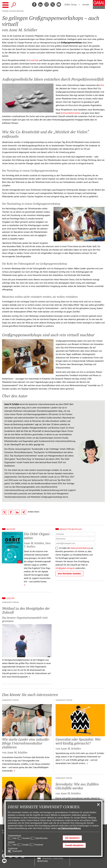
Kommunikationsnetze (71, 113)
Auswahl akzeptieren (74, 845)
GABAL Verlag (70, 5)
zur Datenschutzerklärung (69, 828)
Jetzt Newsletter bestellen (69, 574)
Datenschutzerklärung (80, 548)
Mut (102, 85)
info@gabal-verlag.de (65, 568)
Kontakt (86, 5)
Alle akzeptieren (72, 838)
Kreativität (34, 60)
